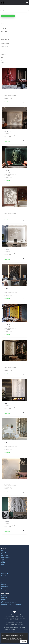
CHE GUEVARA (8, 364)
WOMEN (7, 521)
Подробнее (7, 102)
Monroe (6, 92)
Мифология (3, 54)
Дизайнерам (4, 597)
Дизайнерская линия (6, 34)
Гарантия (3, 585)
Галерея (3, 564)
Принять (24, 642)
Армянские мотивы (5, 60)
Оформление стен (5, 39)
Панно (2, 23)
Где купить (4, 581)
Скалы (2, 63)
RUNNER (7, 249)
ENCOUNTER (8, 131)
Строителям (4, 601)
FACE (6, 403)
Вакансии (4, 575)
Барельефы (3, 26)
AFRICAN (7, 171)
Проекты (3, 563)
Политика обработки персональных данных (11, 604)
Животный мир (4, 46)
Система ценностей (6, 570)
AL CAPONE (7, 325)
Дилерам (3, 599)
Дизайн (2, 57)
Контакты (4, 596)
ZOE (5, 210)
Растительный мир (5, 44)
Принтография (4, 31)
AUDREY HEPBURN (9, 482)
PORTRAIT (7, 443)
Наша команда (5, 574)
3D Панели (3, 29)
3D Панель (4, 554)
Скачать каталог (8, 16)
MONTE (6, 289)
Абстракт (3, 49)
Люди (2, 52)
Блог (2, 588)
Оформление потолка (6, 37)
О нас (3, 572)
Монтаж (3, 583)
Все (1, 20)
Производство (5, 586)
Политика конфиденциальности (9, 603)
